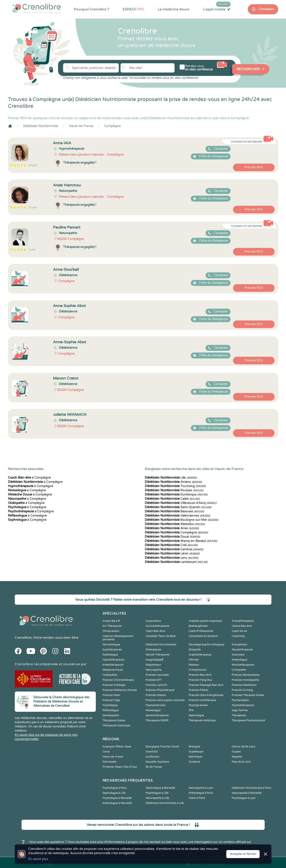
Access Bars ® (111, 621)
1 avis (32, 250)
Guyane (236, 752)
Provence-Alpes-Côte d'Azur (120, 767)
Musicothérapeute (243, 665)
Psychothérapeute (243, 705)
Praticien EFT (154, 680)
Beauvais (174, 511)
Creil (171, 545)
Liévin (172, 554)
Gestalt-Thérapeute (158, 655)
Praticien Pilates (199, 690)
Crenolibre (23, 638)
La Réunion (152, 757)
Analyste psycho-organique (205, 621)
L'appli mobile (217, 9)
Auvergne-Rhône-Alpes (117, 747)
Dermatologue (111, 645)
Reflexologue (111, 710)
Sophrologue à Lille (114, 793)
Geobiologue (110, 655)
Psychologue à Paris (115, 788)
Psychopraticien (198, 705)
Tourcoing (175, 486)
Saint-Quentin (178, 507)
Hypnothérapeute (113, 660)
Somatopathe (111, 715)
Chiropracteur (111, 631)
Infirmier (194, 660)
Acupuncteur (153, 621)
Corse (106, 752)
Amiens (173, 482)
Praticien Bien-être (200, 675)
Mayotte (237, 757)
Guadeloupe (196, 752)
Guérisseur (238, 655)
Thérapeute (239, 715)
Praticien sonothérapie (202, 700)
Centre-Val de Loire (243, 747)
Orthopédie (239, 670)
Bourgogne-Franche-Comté (162, 747)
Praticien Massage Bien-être (206, 685)
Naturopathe (154, 670)
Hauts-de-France (81, 126)
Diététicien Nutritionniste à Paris (251, 788)
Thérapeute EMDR (157, 720)
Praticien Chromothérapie (118, 680)
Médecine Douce (113, 670)
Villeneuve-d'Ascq (181, 503)
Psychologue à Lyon (244, 798)
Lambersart (176, 562)
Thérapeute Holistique (202, 720)
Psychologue (110, 705)
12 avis (33, 207)
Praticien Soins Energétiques (206, 695)
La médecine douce (174, 9)
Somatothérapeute (157, 715)
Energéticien (239, 645)
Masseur (194, 665)
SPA (191, 710)
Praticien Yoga (111, 700)
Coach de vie (239, 631)
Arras (172, 528)
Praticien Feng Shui (200, 680)
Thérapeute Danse (114, 720)
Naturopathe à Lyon (201, 788)
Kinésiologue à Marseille (117, 803)
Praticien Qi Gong (242, 690)
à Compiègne (29, 478)
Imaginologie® (155, 660)
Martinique (195, 757)
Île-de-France (154, 767)
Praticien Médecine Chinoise (120, 690)
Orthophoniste (198, 670)
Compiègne (113, 126)
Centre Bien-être (242, 626)
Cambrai (174, 549)
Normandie (109, 762)
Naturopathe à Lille (157, 798)
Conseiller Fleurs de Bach (161, 636)
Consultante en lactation (203, 636)
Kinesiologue (239, 660)
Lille (171, 478)
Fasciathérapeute (242, 650)
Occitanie (194, 762)
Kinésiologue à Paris (201, 793)
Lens (171, 558)
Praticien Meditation (244, 685)
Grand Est (152, 752)
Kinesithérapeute (113, 665)
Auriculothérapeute (157, 626)
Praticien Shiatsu (156, 695)
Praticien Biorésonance (246, 675)
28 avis (33, 165)
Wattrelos (175, 524)
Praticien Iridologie (114, 685)
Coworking (238, 636)
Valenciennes (177, 516)
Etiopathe (195, 650)
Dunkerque (176, 495)
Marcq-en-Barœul (181, 541)
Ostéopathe (110, 675)
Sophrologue (196, 715)
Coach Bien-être (155, 631)
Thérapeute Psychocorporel (248, 720)
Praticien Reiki (111, 695)
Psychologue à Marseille (117, 798)
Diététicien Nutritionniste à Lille (165, 803)
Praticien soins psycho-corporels (165, 700)
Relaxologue (153, 710)
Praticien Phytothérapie (160, 690)
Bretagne (194, 747)
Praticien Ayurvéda (157, 675)
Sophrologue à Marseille (160, 788)
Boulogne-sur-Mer (181, 520)
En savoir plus (38, 859)
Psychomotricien (156, 705)
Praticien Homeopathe (245, 680)
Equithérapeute (112, 650)
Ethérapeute (153, 650)
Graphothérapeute (200, 655)
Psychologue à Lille (157, 793)
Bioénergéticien (198, 626)
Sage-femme (240, 710)
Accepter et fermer (243, 854)
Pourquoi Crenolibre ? (91, 9)
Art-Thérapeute (112, 626)
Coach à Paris (197, 798)
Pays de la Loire (241, 762)
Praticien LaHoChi (156, 685)
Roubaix (174, 490)
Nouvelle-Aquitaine (157, 762)
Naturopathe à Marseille (247, 793)
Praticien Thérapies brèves (248, 695)
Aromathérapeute (243, 621)
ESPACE (133, 9)
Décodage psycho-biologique (206, 645)
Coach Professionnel (201, 631)
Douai (172, 537)
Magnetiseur (153, 665)
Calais (172, 499)
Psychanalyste (240, 700)
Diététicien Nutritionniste (41, 126)
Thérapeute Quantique (116, 725)
